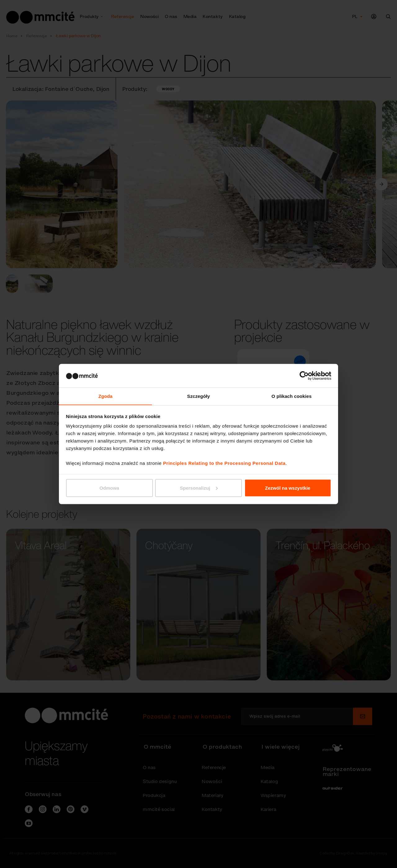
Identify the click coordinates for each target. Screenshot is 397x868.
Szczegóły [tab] (198, 396)
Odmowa (109, 488)
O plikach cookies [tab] (291, 396)
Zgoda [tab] (105, 396)
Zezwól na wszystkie (288, 488)
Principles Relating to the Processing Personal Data (224, 463)
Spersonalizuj (199, 488)
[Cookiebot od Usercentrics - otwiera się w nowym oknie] (304, 376)
